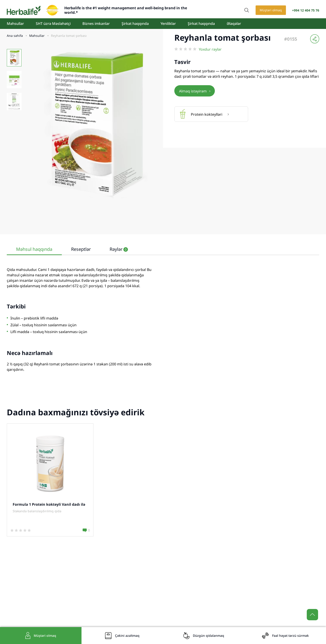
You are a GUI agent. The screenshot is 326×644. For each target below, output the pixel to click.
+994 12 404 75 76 (306, 10)
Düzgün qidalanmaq (209, 636)
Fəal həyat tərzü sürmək (290, 636)
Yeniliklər (168, 24)
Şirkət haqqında (135, 24)
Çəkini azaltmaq (127, 636)
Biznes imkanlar (96, 24)
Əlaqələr (234, 24)
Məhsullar (15, 24)
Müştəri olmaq (271, 10)
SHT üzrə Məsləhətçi (53, 24)
